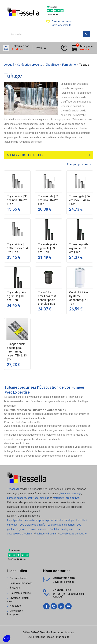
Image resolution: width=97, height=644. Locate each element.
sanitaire (22, 498)
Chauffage (52, 65)
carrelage (76, 493)
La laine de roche (37, 529)
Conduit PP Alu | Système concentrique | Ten (79, 298)
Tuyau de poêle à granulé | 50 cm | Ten (79, 248)
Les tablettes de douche (73, 534)
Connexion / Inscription (15, 612)
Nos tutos (15, 606)
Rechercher (87, 34)
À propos (15, 588)
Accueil (9, 65)
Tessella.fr (13, 489)
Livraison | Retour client (18, 600)
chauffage (33, 498)
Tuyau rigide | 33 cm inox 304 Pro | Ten (17, 200)
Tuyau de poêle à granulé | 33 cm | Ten (48, 248)
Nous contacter (18, 578)
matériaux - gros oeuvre (66, 498)
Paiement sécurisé (20, 593)
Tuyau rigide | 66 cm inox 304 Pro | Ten (80, 200)
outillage (45, 498)
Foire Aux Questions (21, 583)
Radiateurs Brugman (46, 534)
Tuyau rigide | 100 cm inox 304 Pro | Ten (17, 248)
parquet (11, 498)
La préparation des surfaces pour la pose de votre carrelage (41, 520)
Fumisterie (69, 65)
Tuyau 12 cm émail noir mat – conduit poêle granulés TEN (48, 298)
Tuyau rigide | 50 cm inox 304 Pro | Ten (48, 200)
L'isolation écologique (61, 529)
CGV (30, 637)
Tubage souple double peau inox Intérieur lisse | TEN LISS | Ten (17, 352)
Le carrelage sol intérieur (61, 525)
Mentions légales (44, 637)
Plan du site (63, 637)
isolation (65, 493)
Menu (41, 48)
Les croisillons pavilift (32, 525)
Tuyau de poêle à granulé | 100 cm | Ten (16, 296)
